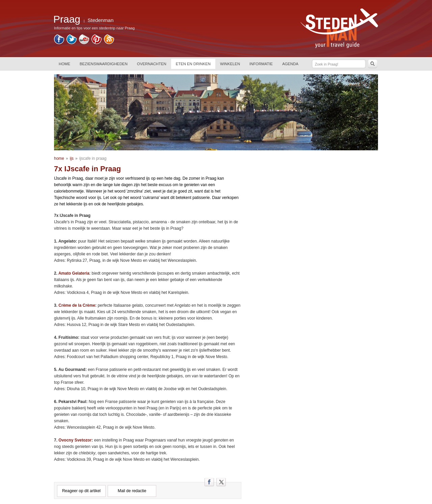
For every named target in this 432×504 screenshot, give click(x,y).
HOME (64, 64)
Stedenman (101, 20)
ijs (72, 158)
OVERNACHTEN (152, 64)
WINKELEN (230, 64)
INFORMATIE (261, 64)
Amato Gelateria (74, 273)
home (59, 158)
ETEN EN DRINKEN (193, 64)
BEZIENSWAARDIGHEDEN (104, 64)
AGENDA (290, 64)
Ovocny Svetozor (75, 440)
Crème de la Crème (77, 305)
